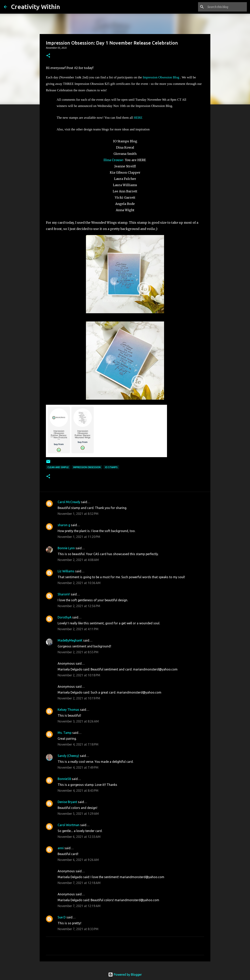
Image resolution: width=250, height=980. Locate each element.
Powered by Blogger (125, 975)
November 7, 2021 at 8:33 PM (78, 929)
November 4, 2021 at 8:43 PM (78, 791)
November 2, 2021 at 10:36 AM (79, 583)
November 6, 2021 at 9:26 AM (78, 860)
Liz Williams (66, 571)
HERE (138, 118)
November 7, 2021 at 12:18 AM (79, 883)
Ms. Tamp (65, 733)
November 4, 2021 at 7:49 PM (78, 767)
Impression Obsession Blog (161, 77)
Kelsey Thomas (68, 710)
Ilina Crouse (113, 160)
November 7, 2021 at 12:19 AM (79, 906)
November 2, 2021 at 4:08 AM (78, 560)
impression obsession (87, 467)
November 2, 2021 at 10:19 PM (79, 698)
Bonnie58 (64, 779)
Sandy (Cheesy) (68, 756)
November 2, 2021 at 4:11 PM (78, 629)
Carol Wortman (69, 825)
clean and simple (58, 467)
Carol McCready (69, 502)
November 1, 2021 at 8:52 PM (78, 514)
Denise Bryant (67, 802)
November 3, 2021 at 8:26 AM (78, 721)
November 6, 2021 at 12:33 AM (79, 837)
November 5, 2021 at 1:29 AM (78, 814)
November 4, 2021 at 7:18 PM (78, 744)
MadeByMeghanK (70, 640)
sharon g (64, 525)
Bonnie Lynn (66, 548)
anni (61, 848)
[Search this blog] (226, 7)
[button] (48, 56)
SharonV (64, 594)
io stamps (111, 467)
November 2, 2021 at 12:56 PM (79, 606)
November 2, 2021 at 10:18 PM (79, 675)
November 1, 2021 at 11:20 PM (79, 537)
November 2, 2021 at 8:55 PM (78, 652)
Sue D (62, 917)
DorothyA (65, 617)
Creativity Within (35, 7)
